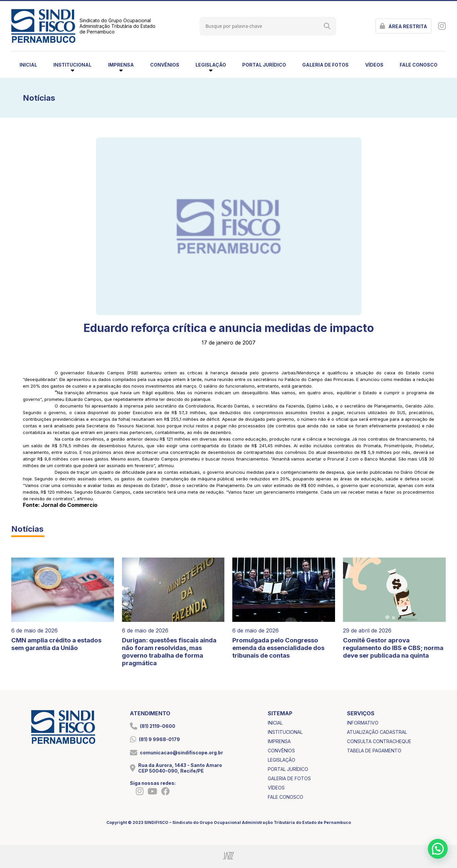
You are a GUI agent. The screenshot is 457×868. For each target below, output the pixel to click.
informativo (363, 723)
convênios (165, 65)
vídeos (374, 65)
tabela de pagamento (374, 751)
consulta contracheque (379, 741)
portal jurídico (264, 65)
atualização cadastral (377, 732)
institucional (285, 732)
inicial (28, 65)
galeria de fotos (325, 65)
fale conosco (419, 65)
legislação (282, 760)
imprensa (279, 741)
